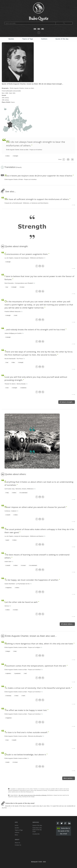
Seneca (7, 606)
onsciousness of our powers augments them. (26, 254)
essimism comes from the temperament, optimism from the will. (35, 666)
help (8, 493)
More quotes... (69, 778)
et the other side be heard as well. (21, 602)
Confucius (7, 511)
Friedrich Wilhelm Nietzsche (12, 312)
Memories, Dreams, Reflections (24, 489)
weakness (24, 388)
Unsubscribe (36, 834)
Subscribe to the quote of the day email (63, 831)
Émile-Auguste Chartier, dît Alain (14, 179)
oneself (8, 515)
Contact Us (18, 845)
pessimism (18, 673)
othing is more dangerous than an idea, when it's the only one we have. (39, 644)
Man (14, 362)
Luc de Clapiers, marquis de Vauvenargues (17, 258)
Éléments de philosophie (35, 736)
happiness (9, 588)
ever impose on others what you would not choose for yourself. (35, 507)
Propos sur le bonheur (36, 150)
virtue (17, 696)
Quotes (11, 39)
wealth (15, 740)
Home (17, 825)
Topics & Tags (28, 39)
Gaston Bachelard (10, 584)
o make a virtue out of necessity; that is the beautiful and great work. (38, 688)
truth (16, 315)
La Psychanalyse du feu (23, 584)
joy (7, 287)
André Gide (8, 562)
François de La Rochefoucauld (13, 203)
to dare (22, 287)
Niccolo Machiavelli (10, 359)
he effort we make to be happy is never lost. (26, 710)
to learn (24, 565)
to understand (24, 493)
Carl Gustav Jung (9, 489)
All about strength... (67, 402)
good (8, 540)
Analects (14, 511)
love (7, 388)
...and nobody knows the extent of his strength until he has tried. (35, 330)
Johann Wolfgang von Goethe (13, 333)
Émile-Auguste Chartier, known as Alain (17, 150)
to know (16, 762)
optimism (9, 673)
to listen (16, 610)
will (26, 673)
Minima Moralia (21, 384)
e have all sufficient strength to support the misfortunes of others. (37, 199)
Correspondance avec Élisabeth (24, 283)
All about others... (67, 624)
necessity (9, 696)
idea (15, 651)
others (8, 156)
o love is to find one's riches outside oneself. (26, 732)
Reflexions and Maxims (37, 258)
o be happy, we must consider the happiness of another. (32, 580)
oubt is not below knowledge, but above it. (25, 755)
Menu (16, 835)
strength (16, 156)
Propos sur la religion (34, 647)
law (7, 362)
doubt (8, 762)
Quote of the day (62, 39)
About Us (17, 843)
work (24, 696)
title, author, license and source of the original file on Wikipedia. (33, 795)
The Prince (20, 359)
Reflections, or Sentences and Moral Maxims (36, 203)
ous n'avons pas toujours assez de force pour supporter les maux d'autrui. (39, 176)
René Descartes (9, 283)
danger (8, 651)
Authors (44, 39)
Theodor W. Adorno (10, 384)
